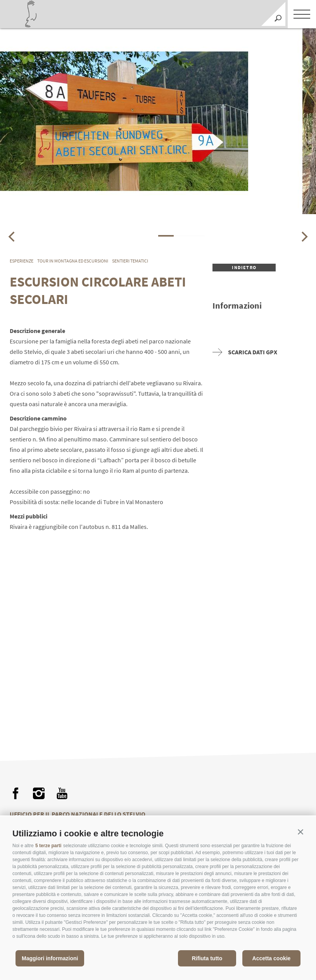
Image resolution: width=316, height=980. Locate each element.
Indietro (244, 267)
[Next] (304, 237)
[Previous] (12, 237)
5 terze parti (48, 846)
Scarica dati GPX (245, 352)
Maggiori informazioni (50, 958)
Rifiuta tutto (207, 958)
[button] (300, 832)
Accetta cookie (272, 958)
